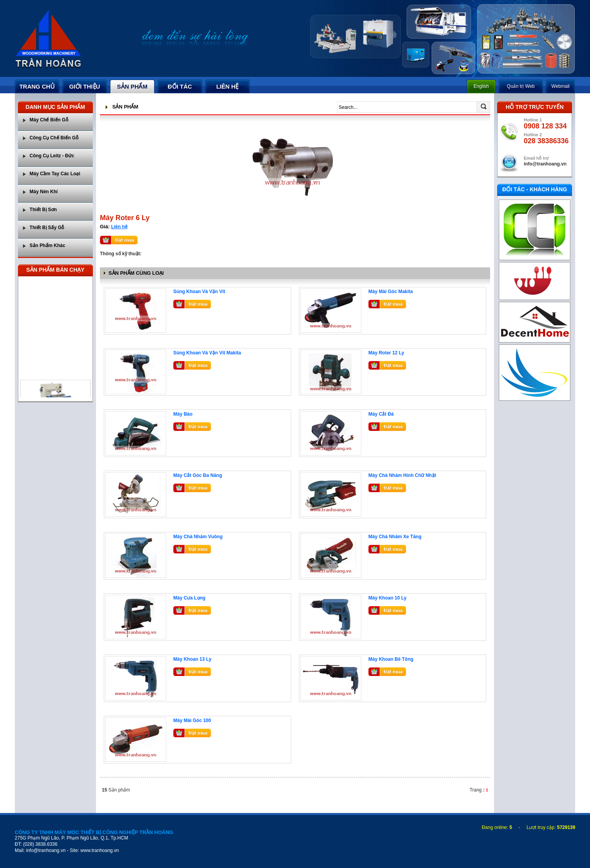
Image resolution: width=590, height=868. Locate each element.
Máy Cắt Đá (381, 414)
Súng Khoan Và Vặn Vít (199, 292)
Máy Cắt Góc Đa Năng (198, 475)
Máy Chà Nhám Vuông (198, 537)
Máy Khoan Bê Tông (391, 659)
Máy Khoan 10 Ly (387, 598)
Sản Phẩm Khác (47, 245)
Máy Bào (183, 414)
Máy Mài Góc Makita (391, 292)
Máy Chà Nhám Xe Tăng (395, 537)
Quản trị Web (521, 86)
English (481, 86)
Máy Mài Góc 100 (192, 720)
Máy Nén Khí (44, 192)
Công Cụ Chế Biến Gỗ (54, 138)
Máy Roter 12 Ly (386, 353)
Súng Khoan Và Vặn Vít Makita (207, 353)
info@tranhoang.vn (545, 164)
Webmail (560, 86)
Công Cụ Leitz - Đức (52, 156)
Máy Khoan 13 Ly (192, 659)
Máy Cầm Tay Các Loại (55, 174)
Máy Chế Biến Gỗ (49, 120)
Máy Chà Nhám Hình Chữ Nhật (402, 475)
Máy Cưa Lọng (189, 598)
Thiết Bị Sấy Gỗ (47, 228)
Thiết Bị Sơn (43, 210)
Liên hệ (119, 227)
